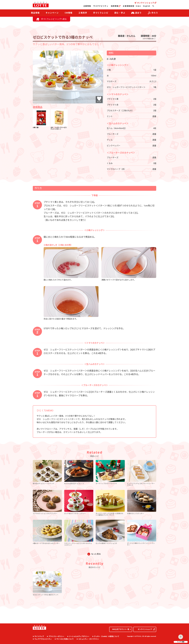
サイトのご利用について (65, 639)
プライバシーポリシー (56, 636)
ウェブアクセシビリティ (43, 639)
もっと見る (96, 554)
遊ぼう (136, 13)
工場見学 (83, 13)
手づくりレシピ (101, 13)
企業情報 (87, 6)
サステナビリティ (101, 6)
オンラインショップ (147, 3)
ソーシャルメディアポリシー (79, 636)
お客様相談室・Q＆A (132, 6)
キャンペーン (52, 13)
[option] (41, 119)
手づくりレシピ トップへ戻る (51, 19)
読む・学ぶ (120, 13)
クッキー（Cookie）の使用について (107, 636)
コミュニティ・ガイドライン (89, 639)
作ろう (153, 13)
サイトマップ (39, 636)
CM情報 (69, 13)
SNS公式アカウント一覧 (121, 629)
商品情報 (35, 13)
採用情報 (116, 6)
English (147, 6)
